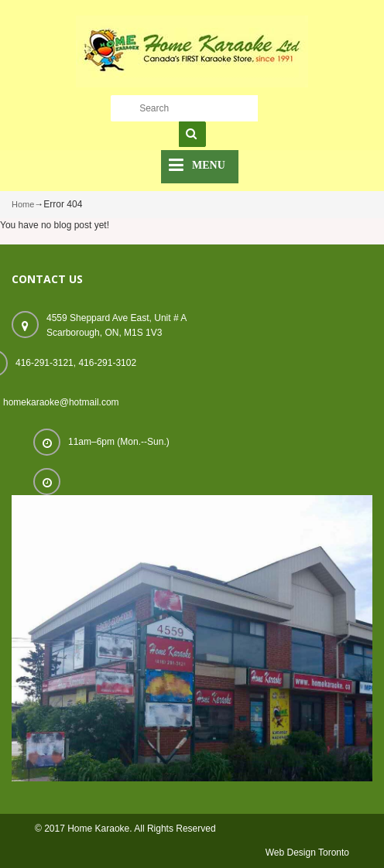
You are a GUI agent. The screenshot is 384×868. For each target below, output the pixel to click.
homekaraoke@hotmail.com (61, 402)
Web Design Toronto (307, 853)
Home (23, 204)
